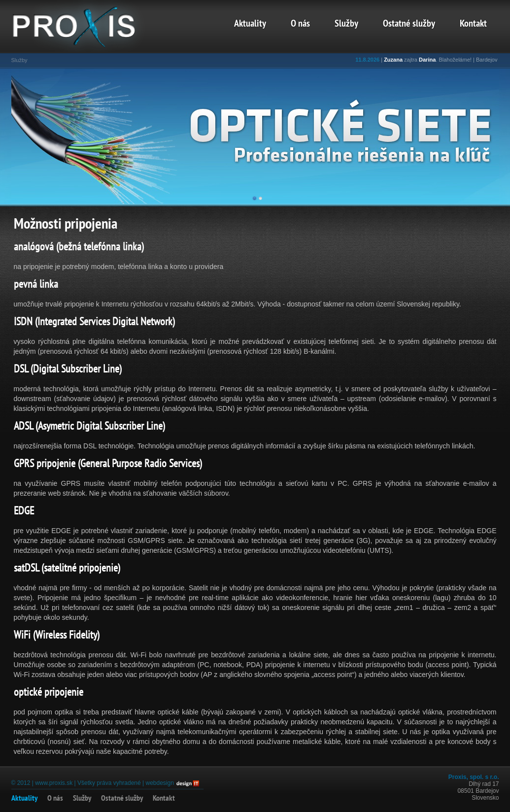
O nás (300, 24)
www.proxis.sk (54, 783)
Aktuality (250, 24)
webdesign (159, 783)
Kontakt (473, 24)
